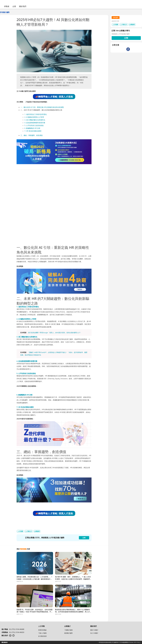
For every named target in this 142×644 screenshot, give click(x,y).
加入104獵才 (94, 633)
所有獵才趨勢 (5, 12)
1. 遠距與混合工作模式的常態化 (36, 114)
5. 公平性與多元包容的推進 (34, 125)
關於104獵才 (94, 630)
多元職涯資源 (42, 636)
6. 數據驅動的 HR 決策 (32, 128)
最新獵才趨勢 (68, 633)
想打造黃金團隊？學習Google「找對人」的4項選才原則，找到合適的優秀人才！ (55, 333)
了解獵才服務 (68, 630)
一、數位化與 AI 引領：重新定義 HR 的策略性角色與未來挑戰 (42, 107)
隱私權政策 (5, 642)
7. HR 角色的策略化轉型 (33, 131)
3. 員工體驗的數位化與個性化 (35, 120)
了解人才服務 (42, 633)
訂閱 (126, 38)
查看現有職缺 (42, 630)
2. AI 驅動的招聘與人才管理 (34, 117)
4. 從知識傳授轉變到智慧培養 (35, 123)
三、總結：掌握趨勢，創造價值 (32, 135)
